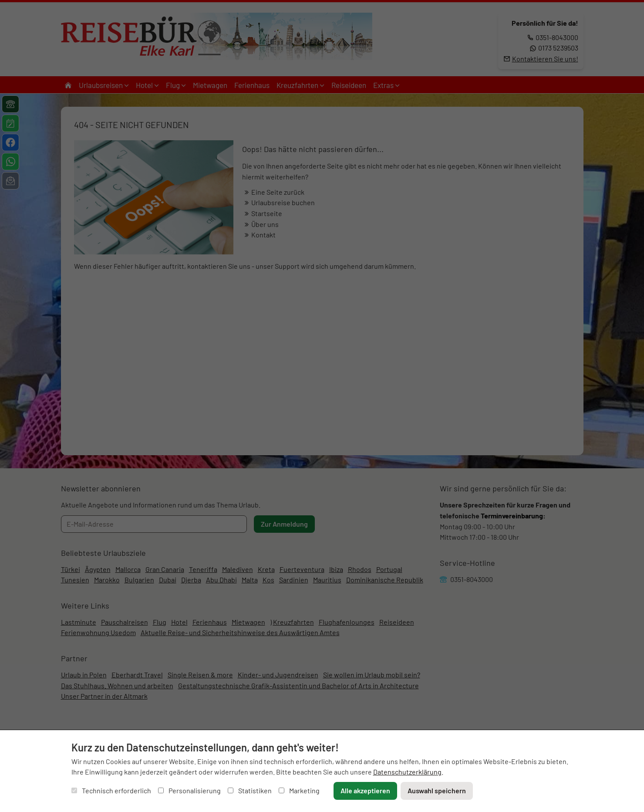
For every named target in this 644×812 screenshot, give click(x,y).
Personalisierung (189, 790)
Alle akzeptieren (365, 790)
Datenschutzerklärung (407, 772)
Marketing (299, 790)
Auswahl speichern (437, 790)
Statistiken (250, 790)
